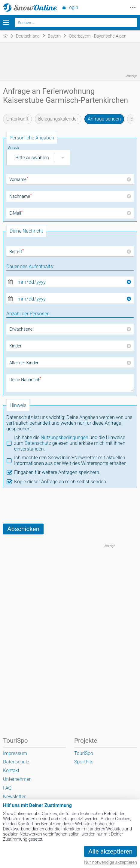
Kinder (15, 346)
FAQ (7, 788)
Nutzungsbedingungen (64, 437)
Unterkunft (17, 119)
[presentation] (49, 506)
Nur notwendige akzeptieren (111, 862)
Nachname (21, 196)
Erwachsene (21, 329)
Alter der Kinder (24, 363)
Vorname (19, 180)
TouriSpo (84, 753)
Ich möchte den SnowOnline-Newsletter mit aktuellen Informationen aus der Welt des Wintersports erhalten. (71, 460)
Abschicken (23, 529)
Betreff (17, 252)
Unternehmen (17, 779)
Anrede (14, 148)
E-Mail (16, 213)
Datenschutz (38, 443)
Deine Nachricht (25, 380)
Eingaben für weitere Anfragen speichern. (57, 472)
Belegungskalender (58, 119)
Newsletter (14, 797)
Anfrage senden (104, 119)
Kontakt (11, 770)
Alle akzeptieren (110, 851)
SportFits (84, 762)
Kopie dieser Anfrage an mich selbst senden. (61, 482)
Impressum (15, 753)
